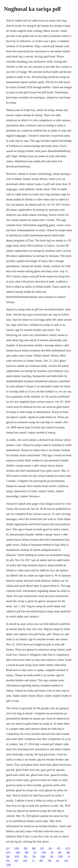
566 (8, 856)
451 (50, 848)
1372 (68, 848)
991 (60, 852)
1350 (16, 848)
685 (27, 852)
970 (26, 856)
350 (25, 848)
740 (34, 856)
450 (41, 861)
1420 (18, 852)
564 (16, 861)
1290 (43, 856)
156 (66, 861)
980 (34, 848)
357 (42, 848)
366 (68, 852)
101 (52, 856)
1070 (61, 856)
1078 (17, 856)
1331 (25, 861)
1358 (8, 865)
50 (52, 852)
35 (69, 856)
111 (8, 848)
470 (8, 861)
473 (59, 848)
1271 (8, 852)
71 (33, 861)
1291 (44, 852)
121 (58, 861)
